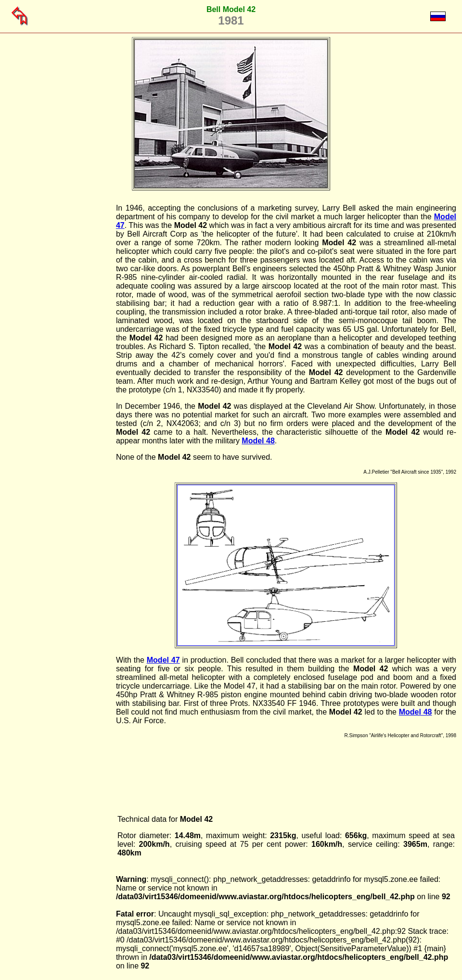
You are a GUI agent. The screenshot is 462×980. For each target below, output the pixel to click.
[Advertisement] (67, 348)
